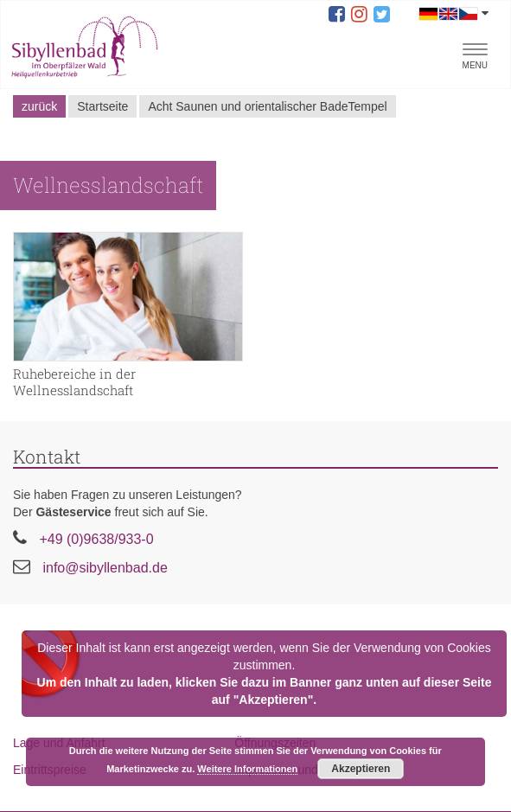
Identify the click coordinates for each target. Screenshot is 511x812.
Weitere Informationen (247, 769)
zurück (39, 106)
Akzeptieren (361, 769)
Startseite (102, 106)
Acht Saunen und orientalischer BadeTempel (267, 106)
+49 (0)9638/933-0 (96, 539)
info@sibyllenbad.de (105, 568)
